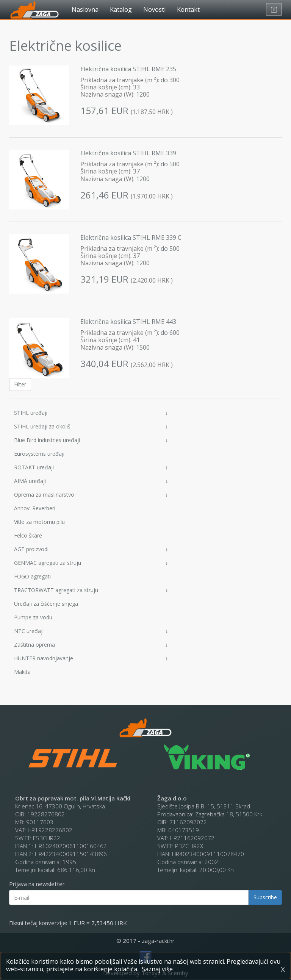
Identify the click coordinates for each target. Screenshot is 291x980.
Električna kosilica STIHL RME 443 (128, 322)
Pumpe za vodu (33, 617)
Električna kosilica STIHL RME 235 (128, 69)
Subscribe (265, 897)
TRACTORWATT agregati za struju (91, 590)
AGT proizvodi (91, 549)
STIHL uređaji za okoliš (91, 426)
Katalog (121, 9)
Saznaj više (157, 969)
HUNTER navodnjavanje (91, 658)
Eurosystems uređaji (39, 454)
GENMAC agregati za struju (91, 563)
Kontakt (188, 9)
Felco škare (28, 535)
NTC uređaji (91, 631)
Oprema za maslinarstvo (91, 495)
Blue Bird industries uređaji (91, 440)
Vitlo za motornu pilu (39, 522)
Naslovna (85, 9)
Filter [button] (20, 384)
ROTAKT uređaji (91, 467)
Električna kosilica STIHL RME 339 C (131, 238)
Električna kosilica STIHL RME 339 (128, 153)
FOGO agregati (32, 576)
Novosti (154, 9)
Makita (22, 672)
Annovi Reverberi (35, 508)
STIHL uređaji (91, 413)
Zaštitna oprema (91, 645)
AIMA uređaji (91, 481)
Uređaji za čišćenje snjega (46, 604)
